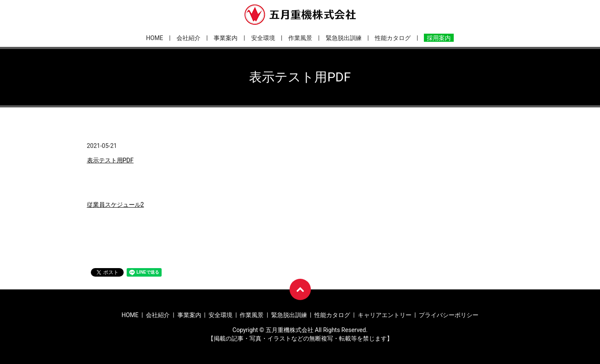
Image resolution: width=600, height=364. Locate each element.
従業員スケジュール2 (116, 205)
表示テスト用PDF (110, 160)
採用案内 (439, 38)
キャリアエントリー (385, 315)
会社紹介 (188, 38)
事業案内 (226, 38)
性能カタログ (393, 38)
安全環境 (263, 38)
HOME (155, 38)
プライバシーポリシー (449, 315)
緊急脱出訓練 (344, 38)
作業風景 (300, 38)
